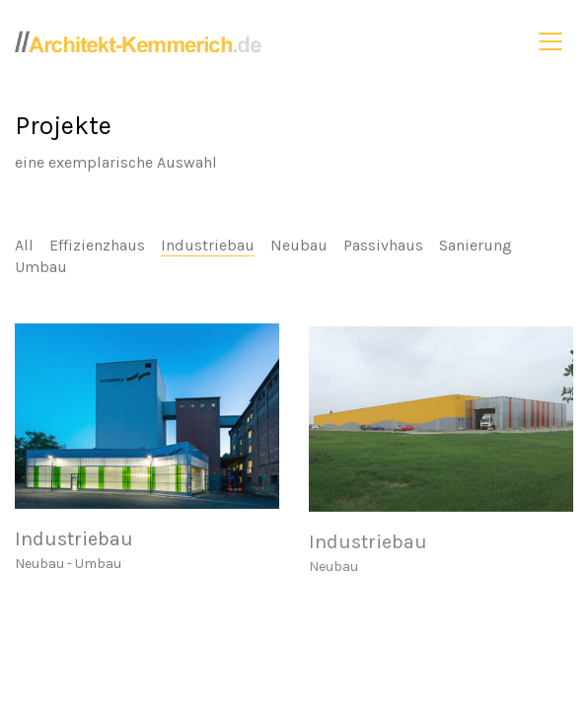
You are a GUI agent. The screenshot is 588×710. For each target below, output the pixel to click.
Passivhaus (383, 245)
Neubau (299, 245)
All (24, 245)
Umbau (41, 267)
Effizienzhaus (97, 245)
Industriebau (208, 245)
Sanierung (476, 245)
